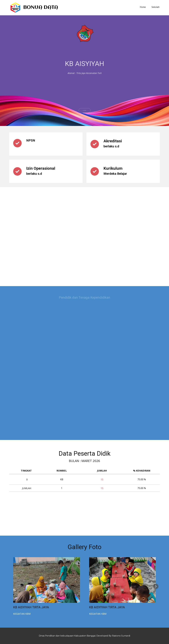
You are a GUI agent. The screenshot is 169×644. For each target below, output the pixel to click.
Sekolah (156, 7)
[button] (156, 586)
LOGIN (84, 120)
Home (143, 7)
